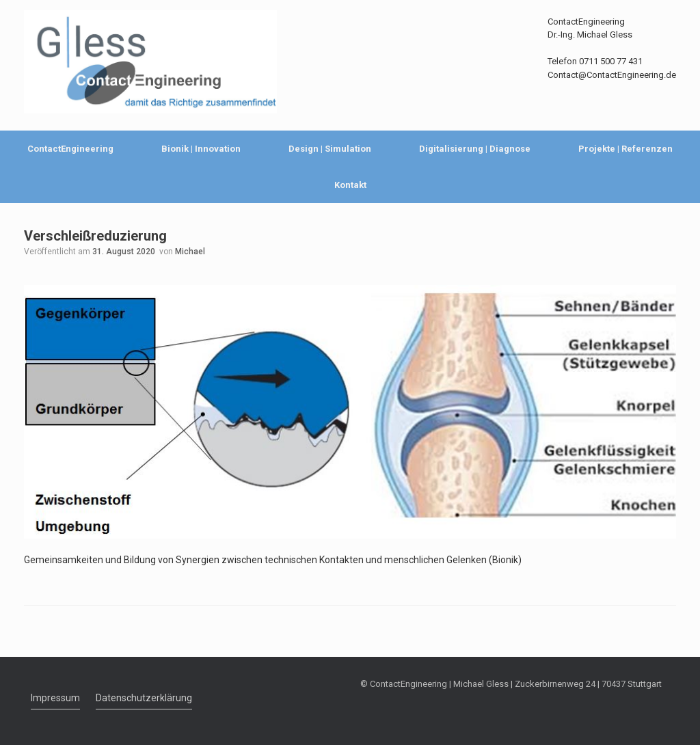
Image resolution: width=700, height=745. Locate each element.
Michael (190, 252)
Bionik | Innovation (201, 149)
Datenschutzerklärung (144, 698)
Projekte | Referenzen (625, 149)
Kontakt (350, 185)
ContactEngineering (70, 149)
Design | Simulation (330, 149)
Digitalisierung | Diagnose (475, 149)
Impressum (55, 698)
